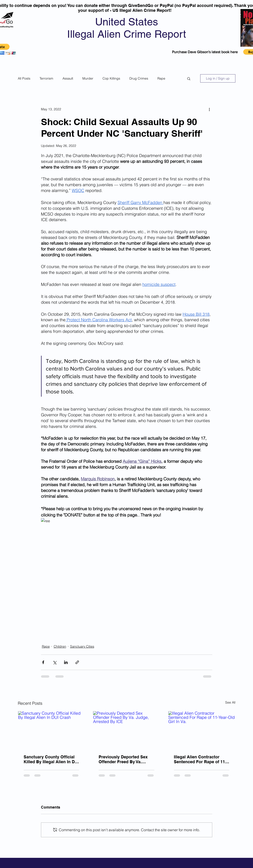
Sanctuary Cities (82, 646)
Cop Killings (111, 78)
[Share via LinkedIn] (66, 662)
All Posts (24, 78)
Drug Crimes (139, 78)
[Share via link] (77, 662)
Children (60, 646)
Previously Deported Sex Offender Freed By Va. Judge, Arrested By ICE (123, 759)
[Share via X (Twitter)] (55, 662)
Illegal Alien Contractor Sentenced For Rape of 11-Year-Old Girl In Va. (200, 759)
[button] (189, 78)
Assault (68, 78)
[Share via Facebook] (43, 662)
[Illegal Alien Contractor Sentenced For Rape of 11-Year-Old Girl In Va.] (202, 730)
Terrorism (46, 78)
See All (230, 702)
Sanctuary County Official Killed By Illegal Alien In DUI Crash (51, 759)
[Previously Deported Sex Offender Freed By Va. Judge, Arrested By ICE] (126, 730)
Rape (161, 78)
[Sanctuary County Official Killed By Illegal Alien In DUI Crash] (52, 730)
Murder (88, 78)
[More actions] (209, 109)
